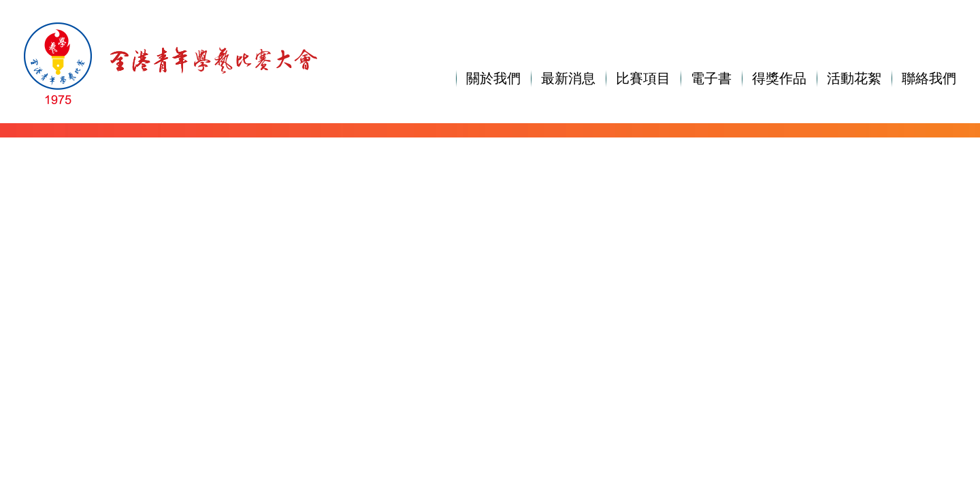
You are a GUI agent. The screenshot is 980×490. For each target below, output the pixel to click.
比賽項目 (643, 78)
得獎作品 (779, 78)
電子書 (711, 78)
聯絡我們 (929, 78)
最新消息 (568, 78)
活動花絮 (854, 78)
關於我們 (493, 78)
